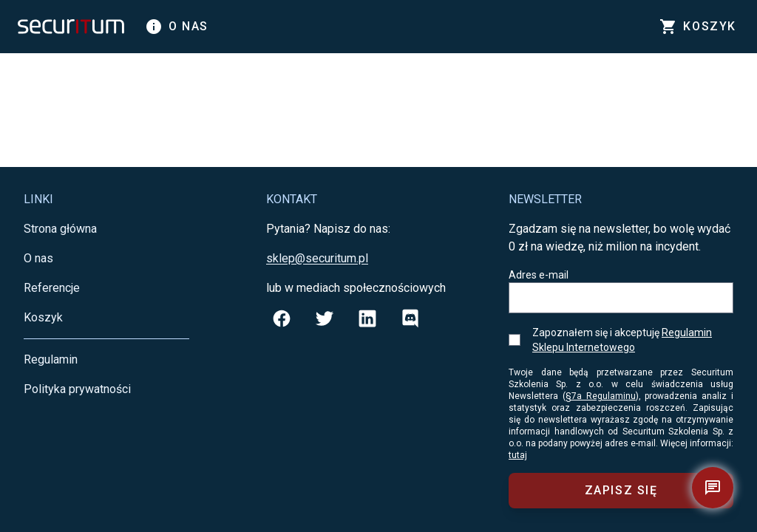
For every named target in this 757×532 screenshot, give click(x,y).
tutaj (518, 455)
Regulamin (51, 359)
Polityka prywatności (77, 389)
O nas (177, 27)
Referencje (52, 288)
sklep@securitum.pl (317, 258)
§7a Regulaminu (601, 396)
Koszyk (43, 317)
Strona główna (60, 229)
